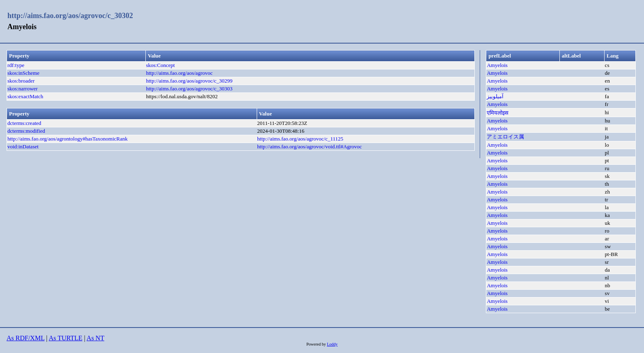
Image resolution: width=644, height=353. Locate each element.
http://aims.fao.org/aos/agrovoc (179, 73)
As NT (95, 338)
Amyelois (497, 65)
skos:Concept (161, 65)
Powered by (317, 344)
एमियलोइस (498, 113)
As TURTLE (66, 338)
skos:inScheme (23, 73)
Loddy (332, 344)
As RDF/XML (25, 338)
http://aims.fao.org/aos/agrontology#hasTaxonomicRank (68, 139)
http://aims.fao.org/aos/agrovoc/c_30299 (190, 81)
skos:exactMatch (25, 96)
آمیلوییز (495, 96)
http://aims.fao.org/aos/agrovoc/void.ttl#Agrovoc (309, 147)
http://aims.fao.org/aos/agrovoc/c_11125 (300, 139)
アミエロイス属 (505, 137)
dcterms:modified (26, 131)
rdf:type (16, 65)
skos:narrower (23, 89)
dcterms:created (24, 123)
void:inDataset (23, 147)
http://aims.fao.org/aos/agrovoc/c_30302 (70, 16)
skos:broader (21, 81)
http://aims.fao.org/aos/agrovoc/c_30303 (190, 89)
